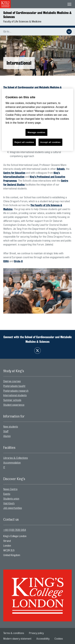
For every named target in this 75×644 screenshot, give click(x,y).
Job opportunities (13, 508)
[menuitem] (37, 381)
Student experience (14, 405)
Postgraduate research (16, 391)
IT (4, 467)
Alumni (7, 436)
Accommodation (12, 463)
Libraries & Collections (16, 458)
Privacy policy (36, 633)
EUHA (6, 261)
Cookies (59, 639)
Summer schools (12, 400)
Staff (6, 431)
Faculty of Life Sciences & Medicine (22, 22)
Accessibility (43, 639)
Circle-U (18, 261)
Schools (61, 169)
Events (7, 494)
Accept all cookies (50, 142)
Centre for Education (14, 173)
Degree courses (12, 381)
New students (11, 427)
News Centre (10, 489)
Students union (11, 499)
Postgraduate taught (14, 386)
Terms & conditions (14, 633)
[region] (37, 120)
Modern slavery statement (17, 639)
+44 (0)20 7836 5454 (15, 530)
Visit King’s (9, 504)
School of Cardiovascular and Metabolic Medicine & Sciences (37, 15)
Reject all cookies (24, 142)
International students (15, 395)
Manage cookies (37, 132)
